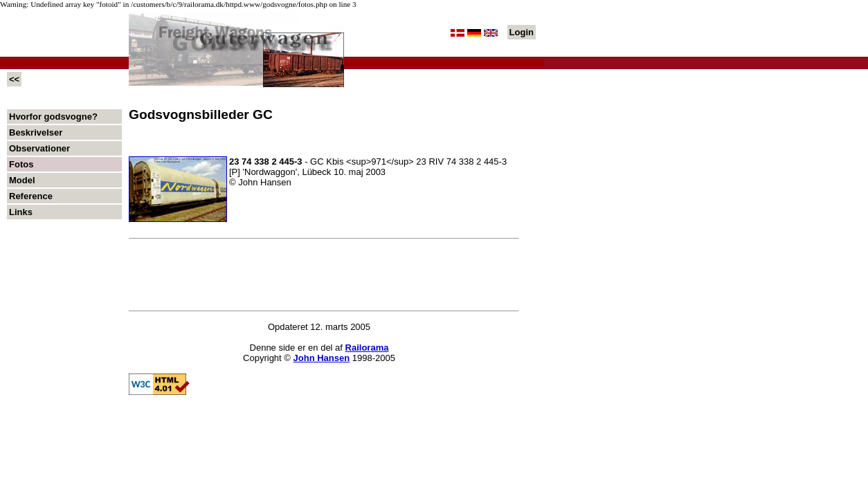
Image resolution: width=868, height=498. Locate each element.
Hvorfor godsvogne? (53, 117)
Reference (31, 196)
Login (522, 32)
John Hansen (322, 358)
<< (14, 79)
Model (22, 180)
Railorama (367, 348)
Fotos (21, 164)
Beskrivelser (36, 132)
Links (21, 212)
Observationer (39, 148)
